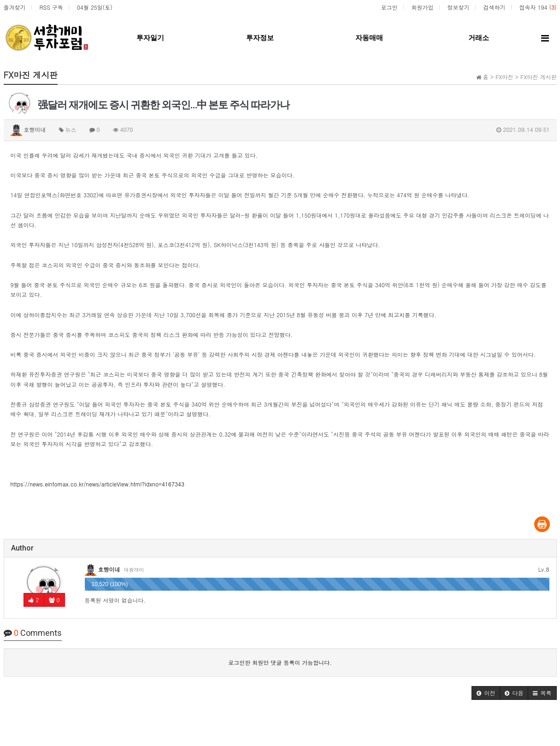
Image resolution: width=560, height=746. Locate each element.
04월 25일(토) (95, 7)
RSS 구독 (51, 7)
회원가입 (422, 7)
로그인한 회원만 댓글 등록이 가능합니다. (280, 662)
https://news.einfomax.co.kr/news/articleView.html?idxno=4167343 (98, 484)
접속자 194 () (538, 7)
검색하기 (494, 7)
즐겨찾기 (15, 7)
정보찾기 (458, 7)
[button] (486, 693)
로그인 (389, 7)
